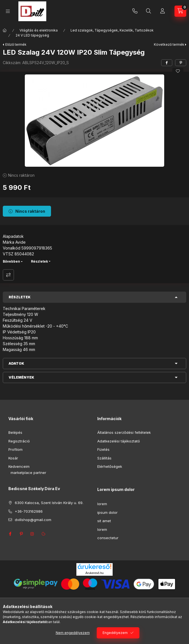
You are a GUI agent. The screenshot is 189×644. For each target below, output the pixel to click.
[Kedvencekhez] (178, 71)
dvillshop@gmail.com (33, 520)
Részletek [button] (20, 297)
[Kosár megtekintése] (180, 11)
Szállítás (104, 458)
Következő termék (169, 44)
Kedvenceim (19, 466)
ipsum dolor (107, 512)
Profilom (15, 449)
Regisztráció (19, 441)
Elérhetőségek (110, 466)
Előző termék (16, 44)
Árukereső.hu (94, 573)
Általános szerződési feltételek (124, 432)
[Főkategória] (5, 30)
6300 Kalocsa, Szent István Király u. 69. (49, 503)
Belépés (15, 432)
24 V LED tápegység (32, 35)
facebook (10, 534)
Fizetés (103, 449)
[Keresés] (149, 11)
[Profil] (163, 11)
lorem (102, 504)
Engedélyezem (115, 633)
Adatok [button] (16, 363)
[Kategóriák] (8, 11)
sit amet (104, 521)
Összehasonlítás (8, 275)
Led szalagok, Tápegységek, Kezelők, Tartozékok (112, 30)
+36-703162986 (135, 11)
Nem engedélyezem (73, 633)
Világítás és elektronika (39, 30)
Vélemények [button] (21, 377)
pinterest (21, 534)
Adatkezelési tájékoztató (119, 441)
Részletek (39, 261)
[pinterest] (181, 63)
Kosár (13, 458)
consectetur (108, 538)
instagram (32, 534)
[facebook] (167, 63)
